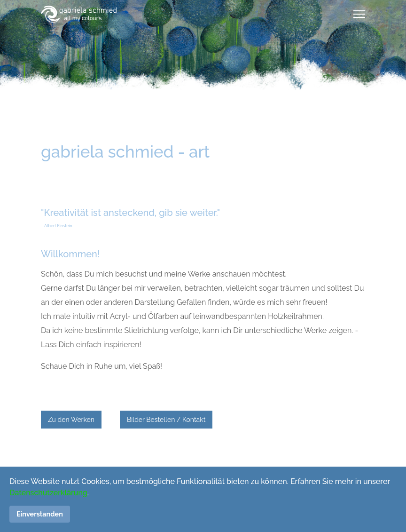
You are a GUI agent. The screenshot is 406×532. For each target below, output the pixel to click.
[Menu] (359, 14)
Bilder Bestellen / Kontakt (166, 420)
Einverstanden (40, 514)
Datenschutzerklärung (48, 493)
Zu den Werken (71, 420)
